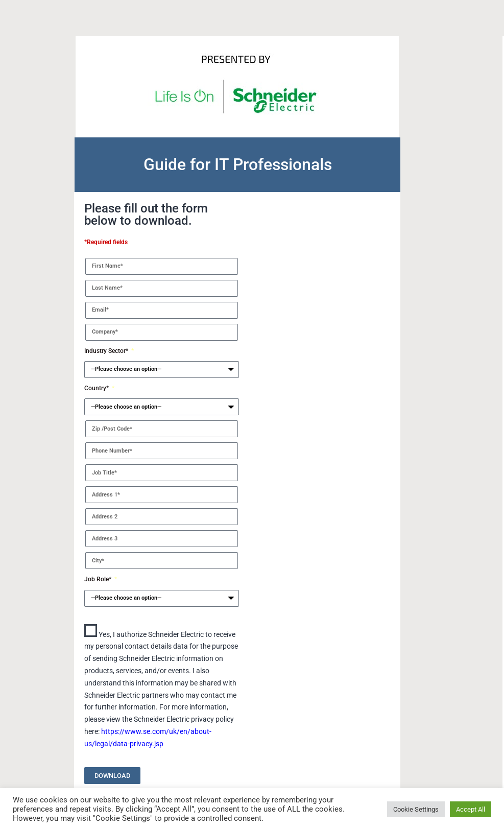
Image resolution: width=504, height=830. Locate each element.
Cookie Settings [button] (416, 809)
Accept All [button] (471, 809)
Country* (97, 388)
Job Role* (99, 579)
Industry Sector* (107, 351)
